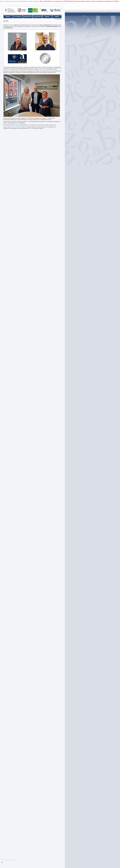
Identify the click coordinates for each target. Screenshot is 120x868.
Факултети (15, 1)
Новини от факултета (34, 1)
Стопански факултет (23, 1)
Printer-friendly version (2, 862)
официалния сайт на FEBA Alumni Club (17, 127)
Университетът (8, 1)
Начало (2, 1)
